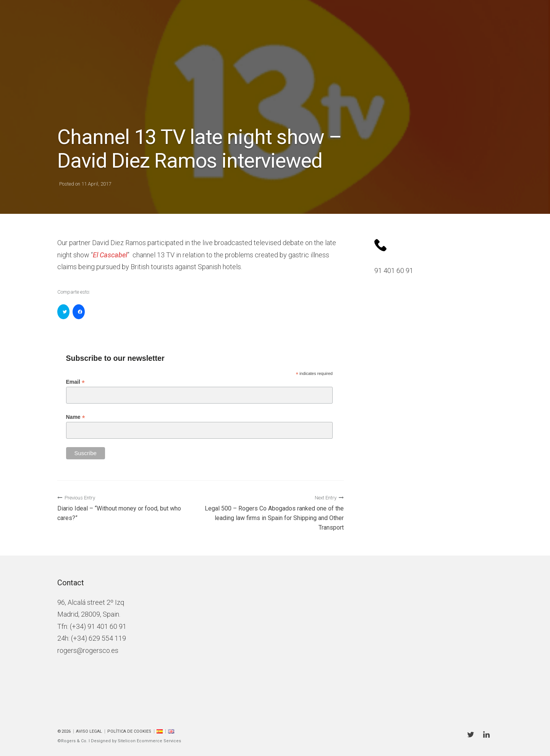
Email (75, 382)
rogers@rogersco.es (88, 650)
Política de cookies (129, 731)
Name (76, 417)
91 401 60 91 (394, 271)
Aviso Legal (89, 731)
